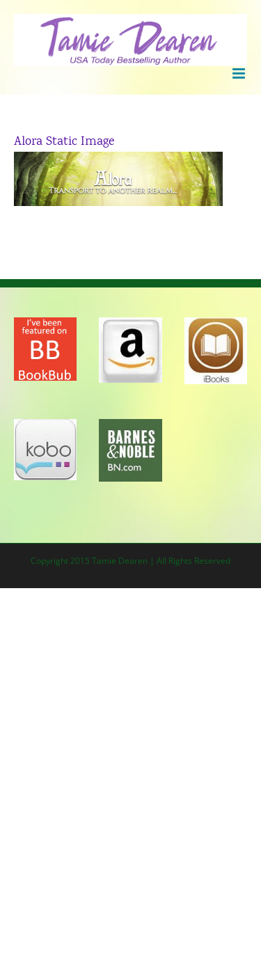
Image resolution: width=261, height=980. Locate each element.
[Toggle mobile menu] (240, 73)
